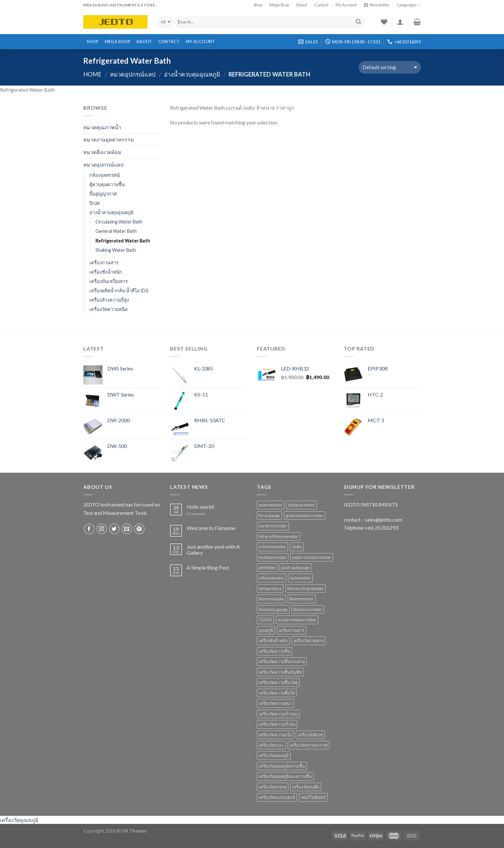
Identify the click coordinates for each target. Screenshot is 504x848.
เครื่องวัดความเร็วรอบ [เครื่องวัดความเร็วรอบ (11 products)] (278, 714)
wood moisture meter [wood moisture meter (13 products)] (297, 620)
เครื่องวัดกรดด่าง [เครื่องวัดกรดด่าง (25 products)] (308, 641)
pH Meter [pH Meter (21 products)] (267, 568)
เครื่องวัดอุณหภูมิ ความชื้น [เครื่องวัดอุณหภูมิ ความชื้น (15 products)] (282, 766)
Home (92, 74)
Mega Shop (279, 5)
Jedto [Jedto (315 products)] (297, 547)
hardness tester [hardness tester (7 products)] (273, 526)
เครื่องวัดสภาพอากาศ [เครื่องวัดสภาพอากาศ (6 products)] (309, 745)
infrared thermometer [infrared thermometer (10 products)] (279, 536)
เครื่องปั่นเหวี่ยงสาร (109, 281)
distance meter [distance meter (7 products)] (301, 505)
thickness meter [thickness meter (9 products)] (308, 609)
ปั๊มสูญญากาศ (103, 194)
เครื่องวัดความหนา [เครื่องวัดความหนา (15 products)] (275, 703)
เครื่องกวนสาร (104, 263)
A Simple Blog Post (208, 567)
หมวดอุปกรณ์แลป (133, 74)
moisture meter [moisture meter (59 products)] (273, 557)
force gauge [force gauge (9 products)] (269, 515)
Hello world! (201, 507)
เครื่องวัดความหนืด (108, 309)
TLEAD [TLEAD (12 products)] (265, 620)
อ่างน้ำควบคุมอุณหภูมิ (192, 74)
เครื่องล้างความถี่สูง (109, 300)
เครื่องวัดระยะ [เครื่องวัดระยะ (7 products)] (271, 745)
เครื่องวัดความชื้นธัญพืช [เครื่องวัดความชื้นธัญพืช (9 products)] (280, 672)
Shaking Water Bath (116, 250)
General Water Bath (116, 231)
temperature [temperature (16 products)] (270, 588)
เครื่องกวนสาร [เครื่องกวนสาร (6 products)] (292, 630)
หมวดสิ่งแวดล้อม (102, 152)
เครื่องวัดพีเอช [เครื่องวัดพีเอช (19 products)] (310, 735)
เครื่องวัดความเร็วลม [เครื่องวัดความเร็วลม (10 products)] (277, 724)
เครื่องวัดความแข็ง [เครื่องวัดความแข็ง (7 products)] (275, 735)
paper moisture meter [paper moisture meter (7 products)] (312, 557)
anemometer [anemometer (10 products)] (270, 505)
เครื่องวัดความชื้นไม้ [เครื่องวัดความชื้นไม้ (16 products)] (277, 693)
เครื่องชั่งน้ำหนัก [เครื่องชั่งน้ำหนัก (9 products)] (273, 641)
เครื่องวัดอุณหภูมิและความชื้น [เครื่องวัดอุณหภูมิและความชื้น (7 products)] (285, 776)
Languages (409, 5)
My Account (346, 5)
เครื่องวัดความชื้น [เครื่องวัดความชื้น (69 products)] (274, 651)
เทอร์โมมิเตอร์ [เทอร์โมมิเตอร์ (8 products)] (313, 797)
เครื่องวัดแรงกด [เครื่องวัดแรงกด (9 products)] (273, 787)
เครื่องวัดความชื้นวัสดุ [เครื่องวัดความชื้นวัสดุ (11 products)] (278, 682)
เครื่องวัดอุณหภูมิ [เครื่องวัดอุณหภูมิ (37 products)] (274, 755)
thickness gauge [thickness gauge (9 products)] (273, 609)
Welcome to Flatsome (211, 528)
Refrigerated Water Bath (123, 241)
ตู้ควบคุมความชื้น (107, 184)
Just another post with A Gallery (213, 550)
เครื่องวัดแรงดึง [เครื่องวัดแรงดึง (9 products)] (306, 787)
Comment (196, 514)
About (301, 5)
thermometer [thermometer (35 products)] (302, 599)
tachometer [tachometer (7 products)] (300, 578)
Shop (258, 5)
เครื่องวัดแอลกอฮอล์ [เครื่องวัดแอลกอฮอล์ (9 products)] (277, 797)
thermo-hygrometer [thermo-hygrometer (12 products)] (306, 588)
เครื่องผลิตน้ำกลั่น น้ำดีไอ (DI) (119, 291)
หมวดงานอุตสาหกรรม (109, 139)
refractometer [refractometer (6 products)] (271, 578)
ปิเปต (94, 203)
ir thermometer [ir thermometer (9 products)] (272, 547)
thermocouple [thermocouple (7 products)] (271, 599)
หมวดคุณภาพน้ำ (102, 127)
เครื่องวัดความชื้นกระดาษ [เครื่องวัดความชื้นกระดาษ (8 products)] (282, 661)
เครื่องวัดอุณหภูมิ (19, 820)
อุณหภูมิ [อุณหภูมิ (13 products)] (266, 630)
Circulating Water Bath (119, 222)
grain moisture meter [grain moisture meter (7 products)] (305, 515)
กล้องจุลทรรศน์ (105, 175)
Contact (321, 5)
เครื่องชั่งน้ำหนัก (106, 272)
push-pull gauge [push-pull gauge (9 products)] (296, 568)
